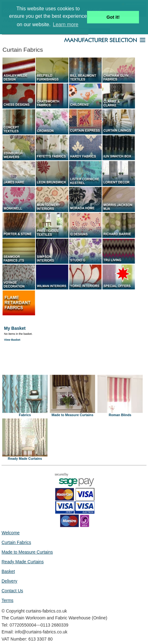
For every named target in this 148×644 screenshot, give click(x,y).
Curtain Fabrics (16, 542)
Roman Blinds (120, 413)
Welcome (11, 533)
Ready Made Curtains (25, 457)
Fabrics (25, 413)
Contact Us (12, 591)
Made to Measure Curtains (72, 413)
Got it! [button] (113, 17)
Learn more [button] (66, 24)
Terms (7, 600)
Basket (8, 571)
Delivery (9, 581)
